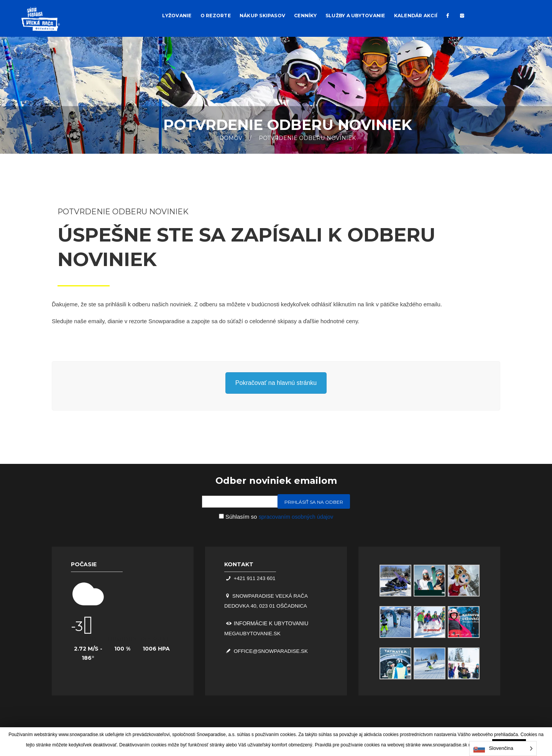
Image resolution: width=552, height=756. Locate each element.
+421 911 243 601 (255, 578)
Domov (231, 138)
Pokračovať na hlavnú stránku (276, 383)
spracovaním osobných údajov (296, 517)
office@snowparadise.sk (272, 651)
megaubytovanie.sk (254, 634)
